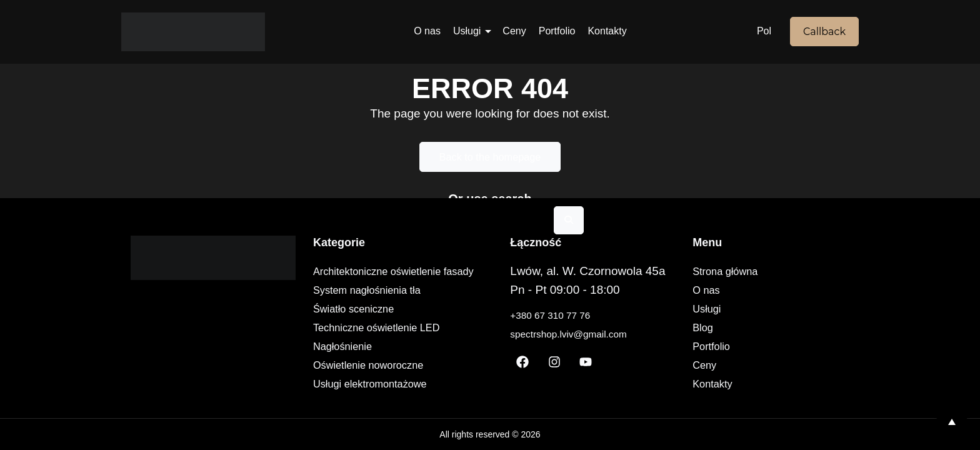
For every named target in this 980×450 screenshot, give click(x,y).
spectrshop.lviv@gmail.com (596, 333)
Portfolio (557, 31)
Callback (824, 32)
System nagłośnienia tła (379, 290)
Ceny (514, 31)
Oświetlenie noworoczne (381, 365)
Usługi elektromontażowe (383, 384)
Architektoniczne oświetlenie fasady (409, 271)
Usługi (467, 31)
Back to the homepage (490, 157)
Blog (724, 327)
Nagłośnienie (352, 346)
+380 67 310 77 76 (573, 315)
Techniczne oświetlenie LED (390, 327)
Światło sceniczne (365, 309)
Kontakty (607, 31)
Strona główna (749, 271)
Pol (764, 31)
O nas (427, 31)
